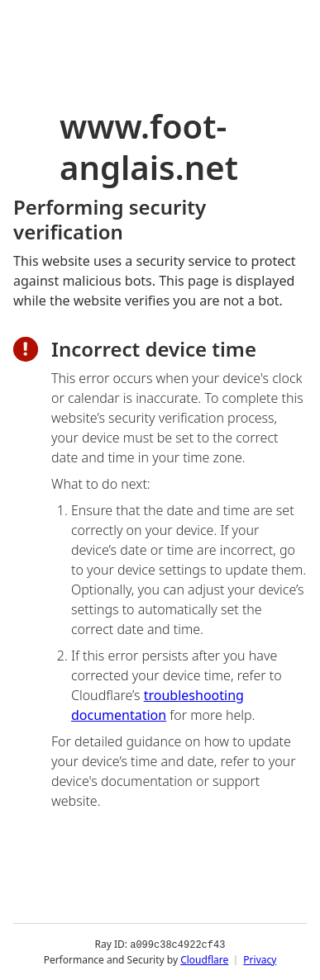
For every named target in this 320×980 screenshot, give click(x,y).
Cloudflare (204, 959)
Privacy (260, 959)
